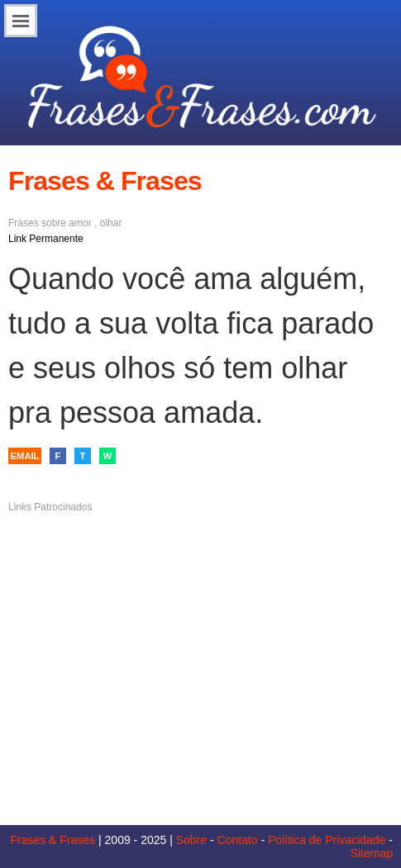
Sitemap (372, 853)
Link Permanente (46, 239)
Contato (238, 840)
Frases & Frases (53, 840)
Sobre (191, 840)
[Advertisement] (201, 649)
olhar (111, 223)
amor (80, 223)
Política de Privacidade (327, 840)
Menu (21, 21)
